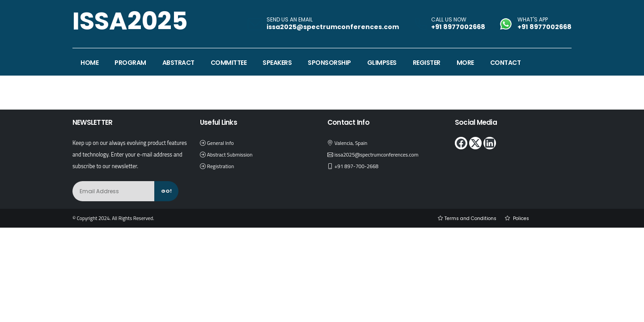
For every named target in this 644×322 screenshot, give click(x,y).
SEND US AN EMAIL (290, 20)
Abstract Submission (231, 155)
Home (89, 63)
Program (130, 63)
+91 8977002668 (458, 27)
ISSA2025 (130, 21)
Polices (519, 218)
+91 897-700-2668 (358, 166)
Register (427, 63)
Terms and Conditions (466, 218)
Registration (222, 166)
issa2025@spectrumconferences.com (379, 155)
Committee (229, 63)
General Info (221, 143)
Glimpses (382, 63)
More (465, 63)
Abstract (178, 63)
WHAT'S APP (533, 20)
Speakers (277, 63)
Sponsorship (329, 63)
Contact (506, 63)
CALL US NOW (449, 20)
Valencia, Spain (352, 143)
